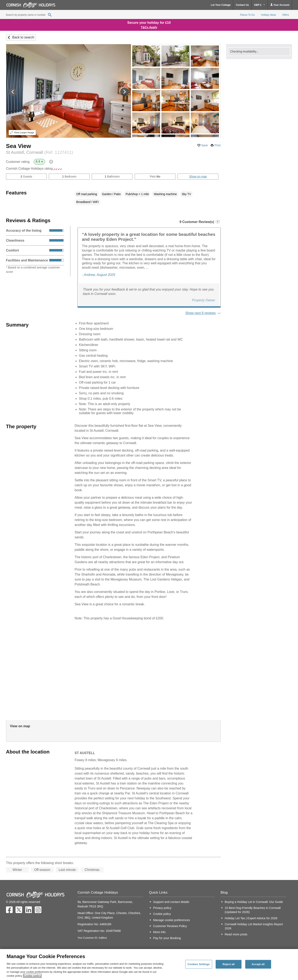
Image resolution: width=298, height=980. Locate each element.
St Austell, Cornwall (40, 152)
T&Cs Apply (149, 27)
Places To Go (247, 15)
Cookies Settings (199, 964)
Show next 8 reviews (200, 313)
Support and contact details (171, 902)
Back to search (23, 37)
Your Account (280, 5)
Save (204, 145)
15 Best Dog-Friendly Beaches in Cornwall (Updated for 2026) (253, 910)
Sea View (19, 146)
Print (218, 145)
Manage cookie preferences (172, 920)
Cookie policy (162, 914)
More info (159, 932)
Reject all (228, 964)
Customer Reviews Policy (170, 926)
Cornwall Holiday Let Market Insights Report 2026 (254, 926)
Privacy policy (162, 908)
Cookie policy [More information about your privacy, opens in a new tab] (32, 976)
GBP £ (260, 5)
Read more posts (236, 934)
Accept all (258, 964)
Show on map (198, 176)
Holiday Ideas (269, 15)
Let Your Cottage (221, 5)
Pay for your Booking (167, 938)
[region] (149, 965)
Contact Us (242, 5)
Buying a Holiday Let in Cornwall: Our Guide (254, 902)
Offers (286, 15)
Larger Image (22, 132)
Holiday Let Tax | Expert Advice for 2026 (251, 918)
